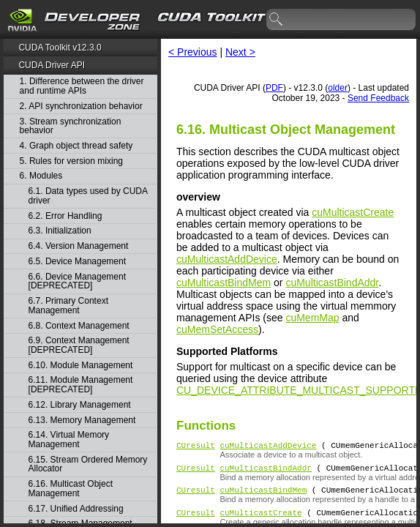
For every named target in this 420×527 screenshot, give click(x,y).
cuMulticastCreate (353, 212)
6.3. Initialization (60, 231)
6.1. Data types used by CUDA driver (88, 196)
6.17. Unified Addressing (76, 509)
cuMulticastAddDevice (227, 259)
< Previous (193, 52)
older (338, 88)
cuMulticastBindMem (224, 283)
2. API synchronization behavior (81, 106)
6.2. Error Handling (65, 216)
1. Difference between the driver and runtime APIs (82, 86)
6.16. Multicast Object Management (71, 489)
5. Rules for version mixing (71, 161)
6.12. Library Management (80, 405)
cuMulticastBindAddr (332, 283)
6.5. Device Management (77, 262)
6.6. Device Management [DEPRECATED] (77, 281)
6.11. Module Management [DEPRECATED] (81, 385)
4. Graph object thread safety (76, 146)
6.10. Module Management (81, 366)
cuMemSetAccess (217, 329)
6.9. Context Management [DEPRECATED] (79, 345)
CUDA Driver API (52, 65)
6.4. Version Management (79, 246)
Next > (240, 52)
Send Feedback (378, 98)
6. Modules (41, 176)
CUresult (196, 447)
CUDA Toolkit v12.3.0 (60, 48)
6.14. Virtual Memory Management (69, 440)
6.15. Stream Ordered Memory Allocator (88, 464)
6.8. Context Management (79, 326)
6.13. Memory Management (82, 421)
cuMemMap (312, 318)
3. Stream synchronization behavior (71, 126)
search (277, 20)
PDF (274, 88)
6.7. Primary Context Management (68, 306)
